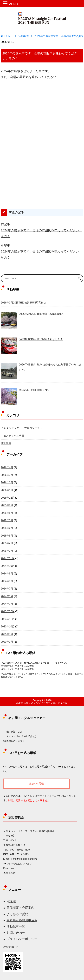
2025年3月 (7, 551)
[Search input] (39, 278)
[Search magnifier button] (79, 278)
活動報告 (6, 443)
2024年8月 (7, 581)
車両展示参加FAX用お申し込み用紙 (18, 666)
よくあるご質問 (17, 914)
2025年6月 (7, 528)
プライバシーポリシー (22, 939)
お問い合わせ (16, 933)
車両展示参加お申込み (22, 920)
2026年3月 (7, 475)
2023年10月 (8, 627)
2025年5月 (7, 536)
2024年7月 (7, 589)
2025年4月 (7, 543)
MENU (13, 4)
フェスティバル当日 (13, 436)
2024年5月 (7, 596)
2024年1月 (7, 604)
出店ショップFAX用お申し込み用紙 (18, 669)
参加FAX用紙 (36, 784)
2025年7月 (7, 520)
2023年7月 (7, 634)
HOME (11, 902)
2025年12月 (8, 498)
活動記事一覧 (16, 926)
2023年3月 (7, 642)
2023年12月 (8, 611)
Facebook (9, 868)
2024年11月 (8, 558)
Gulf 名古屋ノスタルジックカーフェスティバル (42, 703)
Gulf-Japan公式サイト (15, 741)
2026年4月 (7, 467)
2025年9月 (7, 505)
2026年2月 (7, 482)
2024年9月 (7, 574)
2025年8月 (7, 513)
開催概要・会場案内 (20, 908)
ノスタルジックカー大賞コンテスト (22, 428)
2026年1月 (7, 490)
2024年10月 (8, 566)
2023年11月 (8, 619)
